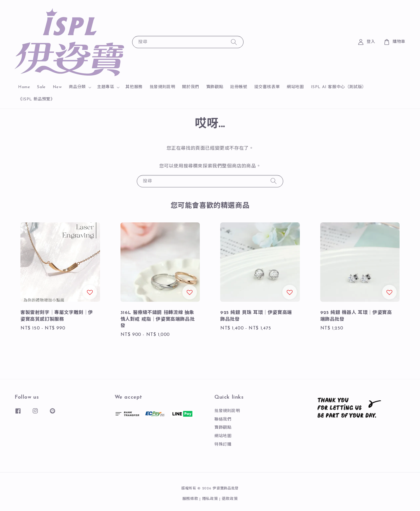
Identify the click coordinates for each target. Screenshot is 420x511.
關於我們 (190, 87)
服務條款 (190, 499)
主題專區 (106, 87)
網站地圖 (295, 87)
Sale (41, 87)
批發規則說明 (162, 87)
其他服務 (134, 87)
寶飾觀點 (215, 87)
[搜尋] (234, 42)
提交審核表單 (267, 87)
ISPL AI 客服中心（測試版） (339, 87)
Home (24, 87)
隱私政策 (210, 499)
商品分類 (77, 87)
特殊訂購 (223, 445)
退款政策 (230, 499)
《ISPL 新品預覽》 (36, 99)
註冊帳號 (239, 87)
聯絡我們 (223, 420)
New (57, 87)
